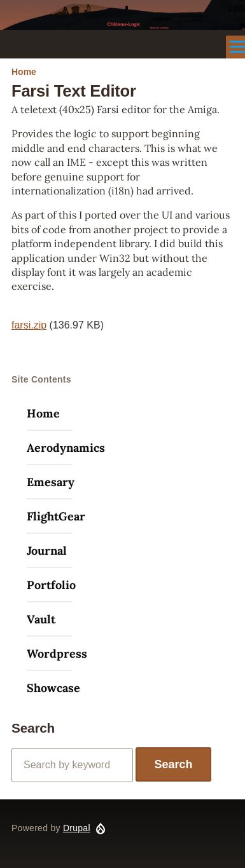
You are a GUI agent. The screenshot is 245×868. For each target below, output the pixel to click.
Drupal (77, 828)
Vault (41, 619)
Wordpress (57, 654)
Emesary (51, 482)
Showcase (53, 688)
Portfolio (51, 585)
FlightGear (56, 516)
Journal (47, 551)
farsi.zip (29, 325)
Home (24, 72)
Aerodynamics (66, 448)
